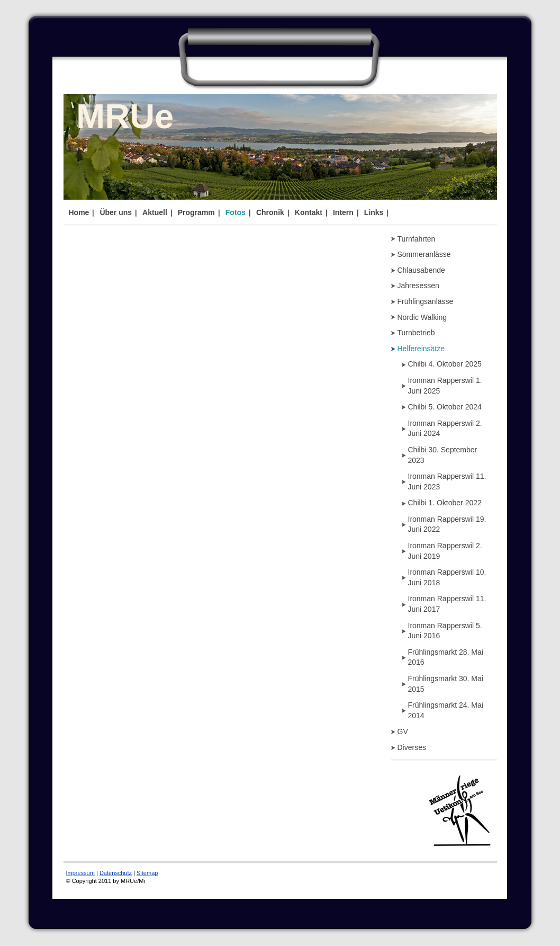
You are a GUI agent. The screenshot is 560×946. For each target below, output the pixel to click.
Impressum (80, 873)
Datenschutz (116, 873)
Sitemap (147, 873)
